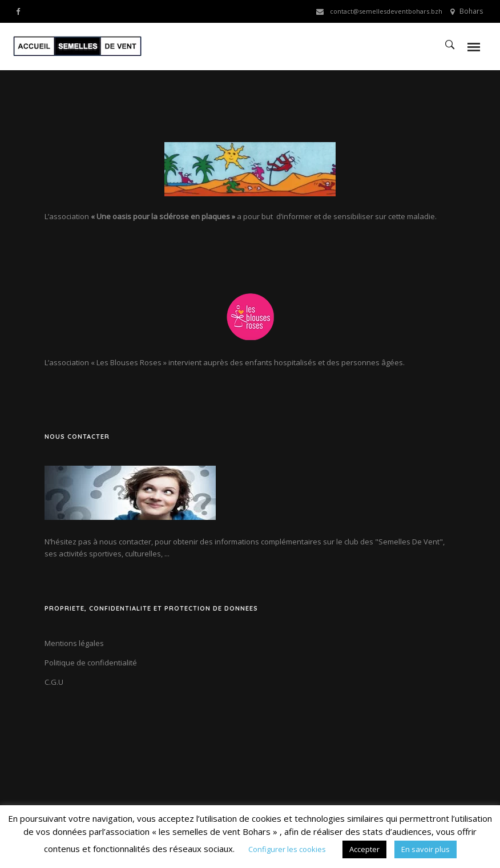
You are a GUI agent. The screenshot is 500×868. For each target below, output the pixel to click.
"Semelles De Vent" (409, 542)
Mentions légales (74, 643)
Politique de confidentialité (91, 663)
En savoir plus (426, 849)
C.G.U (54, 682)
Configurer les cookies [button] (287, 849)
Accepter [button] (364, 849)
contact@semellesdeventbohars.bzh (386, 11)
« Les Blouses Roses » (129, 362)
